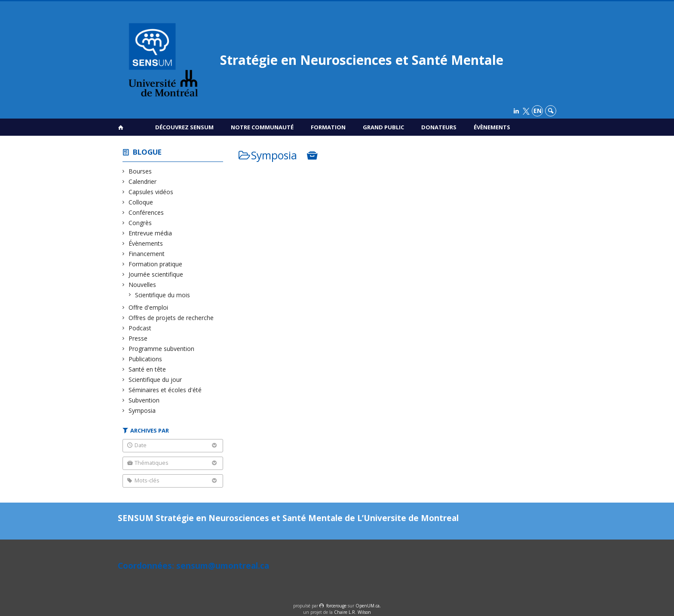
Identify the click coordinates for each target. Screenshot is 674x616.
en (538, 111)
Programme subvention (162, 349)
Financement (147, 254)
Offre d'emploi (149, 307)
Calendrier (143, 181)
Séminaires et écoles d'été (165, 390)
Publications (146, 359)
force (336, 606)
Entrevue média (150, 233)
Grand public (383, 127)
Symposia (142, 410)
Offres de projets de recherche (171, 318)
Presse (138, 338)
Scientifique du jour (155, 380)
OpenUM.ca (368, 606)
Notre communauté (262, 127)
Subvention (144, 400)
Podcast (140, 328)
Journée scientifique (156, 274)
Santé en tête (147, 369)
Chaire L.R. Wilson (352, 612)
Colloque (141, 202)
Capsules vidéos (151, 192)
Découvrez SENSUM (184, 127)
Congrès (140, 223)
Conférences (146, 212)
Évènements (492, 127)
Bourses (140, 171)
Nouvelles (142, 285)
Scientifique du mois (163, 295)
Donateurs (439, 127)
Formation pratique (156, 264)
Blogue (147, 152)
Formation (328, 127)
